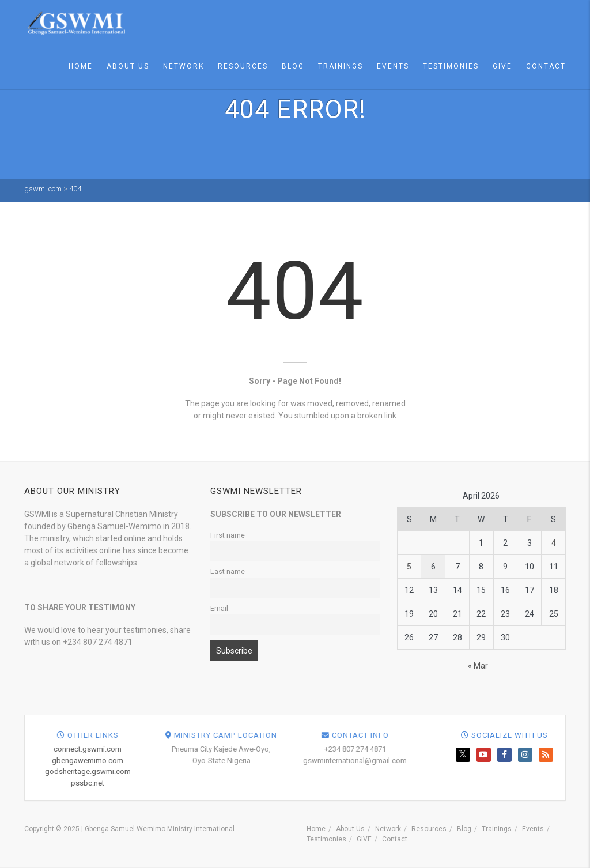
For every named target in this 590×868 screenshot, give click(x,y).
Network (184, 66)
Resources (243, 66)
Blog (293, 66)
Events (393, 66)
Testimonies (451, 66)
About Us (128, 66)
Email (219, 608)
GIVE (502, 66)
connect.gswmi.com (305, 749)
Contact (546, 66)
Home (81, 66)
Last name (228, 571)
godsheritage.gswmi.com (306, 771)
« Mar (478, 666)
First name (228, 535)
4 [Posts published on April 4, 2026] (554, 543)
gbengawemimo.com (305, 761)
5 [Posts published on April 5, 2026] (409, 567)
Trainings (341, 66)
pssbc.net (305, 783)
